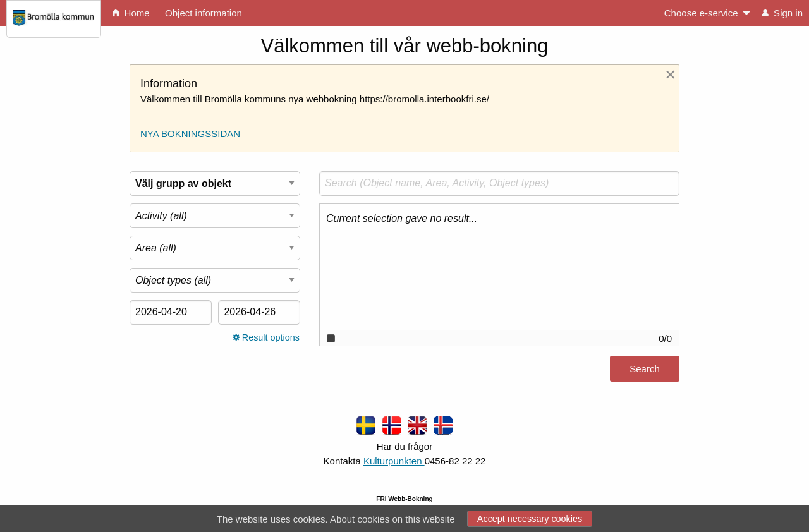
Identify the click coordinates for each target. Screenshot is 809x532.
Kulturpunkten (394, 461)
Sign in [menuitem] (782, 13)
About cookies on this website (392, 518)
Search (645, 369)
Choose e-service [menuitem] (701, 13)
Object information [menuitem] (204, 13)
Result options (266, 337)
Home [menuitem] (131, 13)
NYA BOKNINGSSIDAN (190, 134)
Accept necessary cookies (530, 519)
